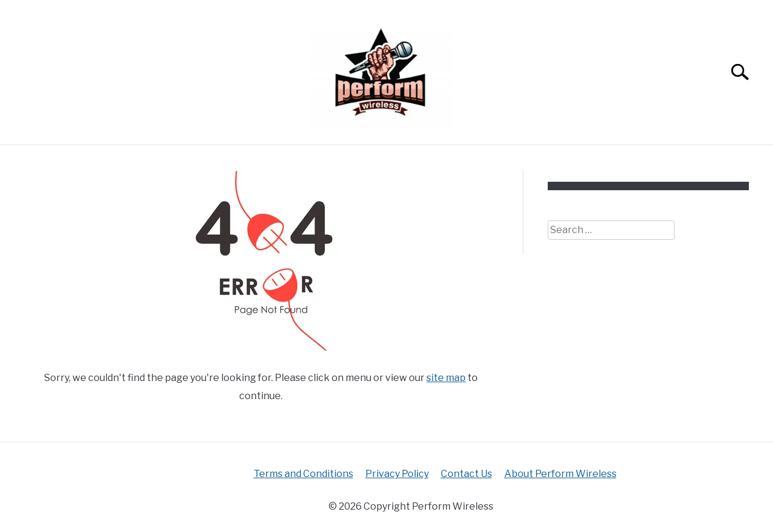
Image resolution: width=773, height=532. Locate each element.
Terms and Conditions (303, 474)
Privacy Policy (397, 474)
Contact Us (467, 474)
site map (446, 378)
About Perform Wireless (560, 474)
